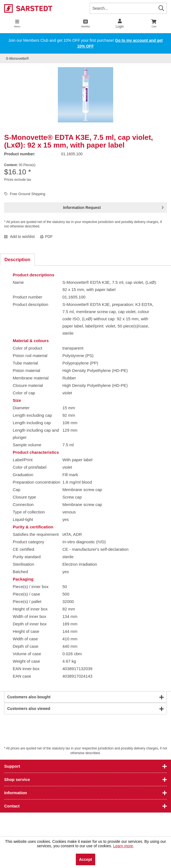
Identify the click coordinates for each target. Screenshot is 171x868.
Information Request (113, 206)
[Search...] (128, 8)
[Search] (161, 8)
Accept (86, 859)
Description (17, 260)
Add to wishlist (19, 237)
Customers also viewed (29, 709)
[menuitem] (154, 23)
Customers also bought (29, 697)
